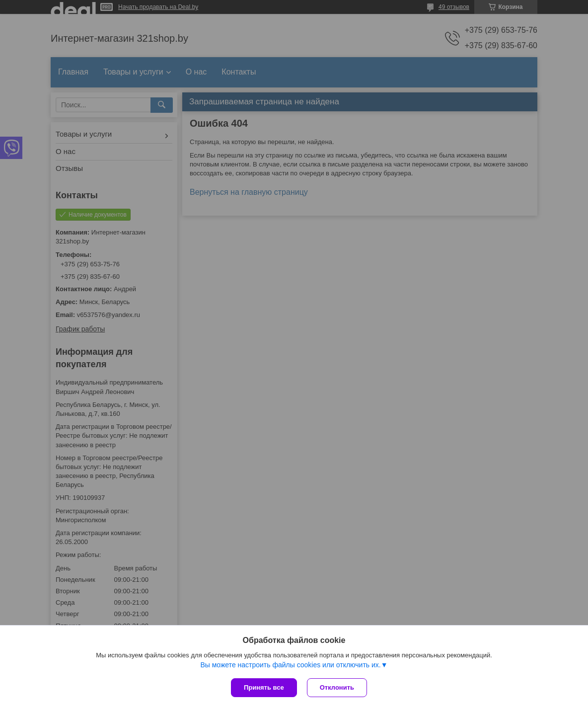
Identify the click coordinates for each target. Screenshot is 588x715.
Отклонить (337, 687)
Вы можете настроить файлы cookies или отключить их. (290, 665)
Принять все (264, 687)
